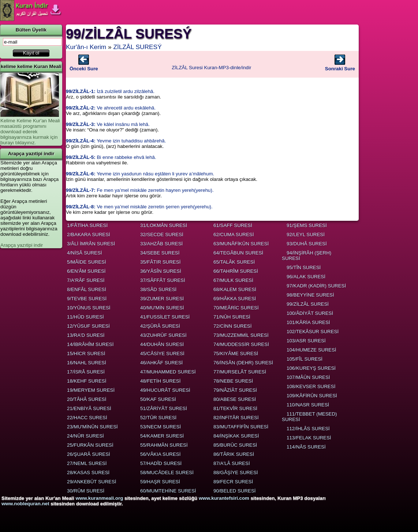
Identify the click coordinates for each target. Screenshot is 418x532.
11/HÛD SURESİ (85, 317)
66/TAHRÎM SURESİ (236, 271)
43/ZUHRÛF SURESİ (163, 335)
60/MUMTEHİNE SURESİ (168, 491)
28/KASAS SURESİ (88, 473)
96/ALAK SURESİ (306, 277)
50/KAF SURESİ (158, 399)
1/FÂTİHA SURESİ (87, 225)
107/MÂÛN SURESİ (308, 377)
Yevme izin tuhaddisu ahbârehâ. (116, 141)
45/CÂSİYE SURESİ (162, 354)
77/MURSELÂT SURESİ (240, 372)
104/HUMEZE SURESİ (311, 350)
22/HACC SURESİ (87, 418)
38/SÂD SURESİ (158, 289)
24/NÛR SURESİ (85, 436)
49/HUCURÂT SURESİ (165, 390)
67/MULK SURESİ (233, 280)
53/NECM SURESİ (161, 427)
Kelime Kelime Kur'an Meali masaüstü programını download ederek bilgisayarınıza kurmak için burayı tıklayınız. (30, 132)
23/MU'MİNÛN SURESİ (92, 427)
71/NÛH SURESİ (232, 317)
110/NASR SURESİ (308, 405)
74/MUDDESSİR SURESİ (241, 344)
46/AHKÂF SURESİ (161, 363)
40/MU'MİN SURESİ (162, 308)
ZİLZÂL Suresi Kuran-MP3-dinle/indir (211, 68)
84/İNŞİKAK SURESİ (236, 436)
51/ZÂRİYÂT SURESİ (164, 408)
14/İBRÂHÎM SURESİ (90, 344)
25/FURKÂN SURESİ (90, 445)
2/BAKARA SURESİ (89, 235)
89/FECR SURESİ (233, 482)
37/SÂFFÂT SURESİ (163, 280)
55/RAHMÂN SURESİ (164, 445)
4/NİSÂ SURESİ (85, 253)
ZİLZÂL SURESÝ (137, 47)
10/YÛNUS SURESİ (89, 308)
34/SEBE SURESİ (160, 253)
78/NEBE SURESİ (233, 381)
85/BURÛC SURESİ (235, 445)
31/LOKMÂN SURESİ (164, 225)
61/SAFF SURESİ (233, 225)
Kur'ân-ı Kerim (86, 47)
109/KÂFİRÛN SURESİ (312, 396)
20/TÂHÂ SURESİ (87, 399)
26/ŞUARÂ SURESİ (89, 454)
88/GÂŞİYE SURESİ (236, 473)
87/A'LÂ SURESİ (232, 463)
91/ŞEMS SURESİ (307, 225)
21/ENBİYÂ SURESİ (89, 408)
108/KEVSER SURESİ (311, 386)
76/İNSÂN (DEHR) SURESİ (243, 363)
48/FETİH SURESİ (160, 381)
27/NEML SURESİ (87, 463)
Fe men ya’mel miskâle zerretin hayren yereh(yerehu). (140, 190)
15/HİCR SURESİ (86, 354)
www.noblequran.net (25, 504)
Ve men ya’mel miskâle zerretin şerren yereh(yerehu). (139, 207)
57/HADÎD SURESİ (161, 463)
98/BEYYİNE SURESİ (310, 295)
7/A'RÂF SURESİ (86, 280)
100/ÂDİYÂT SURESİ (310, 313)
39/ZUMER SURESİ (162, 299)
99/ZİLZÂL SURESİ (308, 304)
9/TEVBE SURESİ (87, 299)
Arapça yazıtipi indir (22, 245)
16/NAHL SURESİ (87, 363)
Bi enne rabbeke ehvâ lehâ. (111, 157)
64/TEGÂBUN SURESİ (238, 253)
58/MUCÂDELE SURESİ (167, 473)
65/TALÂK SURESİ (234, 262)
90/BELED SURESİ (235, 491)
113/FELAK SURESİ (309, 438)
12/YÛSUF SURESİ (88, 326)
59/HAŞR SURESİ (160, 482)
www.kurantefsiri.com (224, 498)
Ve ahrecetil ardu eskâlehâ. (111, 108)
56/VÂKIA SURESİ (160, 454)
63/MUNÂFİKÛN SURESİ (241, 244)
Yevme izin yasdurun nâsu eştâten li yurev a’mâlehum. (140, 174)
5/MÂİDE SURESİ (87, 262)
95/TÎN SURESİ (304, 267)
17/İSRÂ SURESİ (86, 372)
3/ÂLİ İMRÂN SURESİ (91, 244)
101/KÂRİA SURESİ (308, 322)
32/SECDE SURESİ (162, 235)
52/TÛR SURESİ (158, 418)
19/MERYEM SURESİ (91, 390)
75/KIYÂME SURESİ (236, 354)
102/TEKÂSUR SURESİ (313, 332)
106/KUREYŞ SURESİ (311, 368)
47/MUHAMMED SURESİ (168, 372)
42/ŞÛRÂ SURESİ (160, 326)
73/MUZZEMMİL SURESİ (241, 335)
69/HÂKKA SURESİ (235, 299)
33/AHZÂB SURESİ (161, 244)
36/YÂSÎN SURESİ (161, 271)
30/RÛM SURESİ (86, 491)
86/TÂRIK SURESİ (234, 454)
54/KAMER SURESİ (162, 436)
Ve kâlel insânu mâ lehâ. (108, 124)
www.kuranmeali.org (99, 498)
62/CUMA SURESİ (234, 235)
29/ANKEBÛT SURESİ (92, 482)
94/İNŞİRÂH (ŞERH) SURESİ (307, 256)
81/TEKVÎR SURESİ (235, 408)
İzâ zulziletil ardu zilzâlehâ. (110, 91)
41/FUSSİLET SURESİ (165, 317)
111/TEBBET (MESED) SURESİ (309, 417)
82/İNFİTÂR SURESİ (236, 418)
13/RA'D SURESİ (86, 335)
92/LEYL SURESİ (306, 235)
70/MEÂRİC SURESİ (236, 308)
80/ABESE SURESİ (235, 399)
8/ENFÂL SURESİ (87, 289)
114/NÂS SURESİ (306, 447)
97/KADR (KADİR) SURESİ (316, 286)
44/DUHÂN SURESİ (162, 344)
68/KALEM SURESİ (235, 289)
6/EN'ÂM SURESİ (86, 271)
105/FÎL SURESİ (305, 359)
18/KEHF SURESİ (87, 381)
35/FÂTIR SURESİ (160, 262)
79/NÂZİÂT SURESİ (235, 390)
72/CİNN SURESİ (232, 326)
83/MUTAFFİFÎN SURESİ (241, 427)
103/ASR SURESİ (306, 341)
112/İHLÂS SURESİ (308, 429)
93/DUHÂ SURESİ (307, 244)
